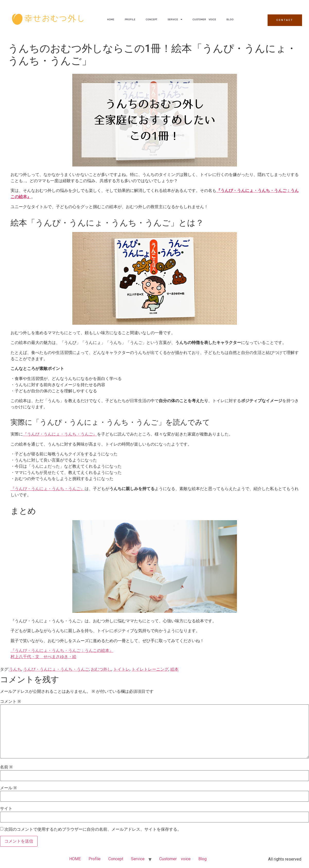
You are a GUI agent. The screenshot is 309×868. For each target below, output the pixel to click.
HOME (111, 20)
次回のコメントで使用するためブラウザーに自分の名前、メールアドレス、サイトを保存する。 (93, 829)
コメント (10, 702)
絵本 (174, 669)
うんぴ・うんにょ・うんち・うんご (56, 669)
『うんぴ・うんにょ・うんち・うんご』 (60, 434)
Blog (230, 20)
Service (175, 20)
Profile (130, 20)
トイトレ (121, 669)
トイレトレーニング (150, 669)
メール (8, 788)
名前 (6, 767)
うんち (15, 669)
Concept (151, 20)
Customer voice (204, 20)
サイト (6, 809)
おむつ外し (101, 669)
